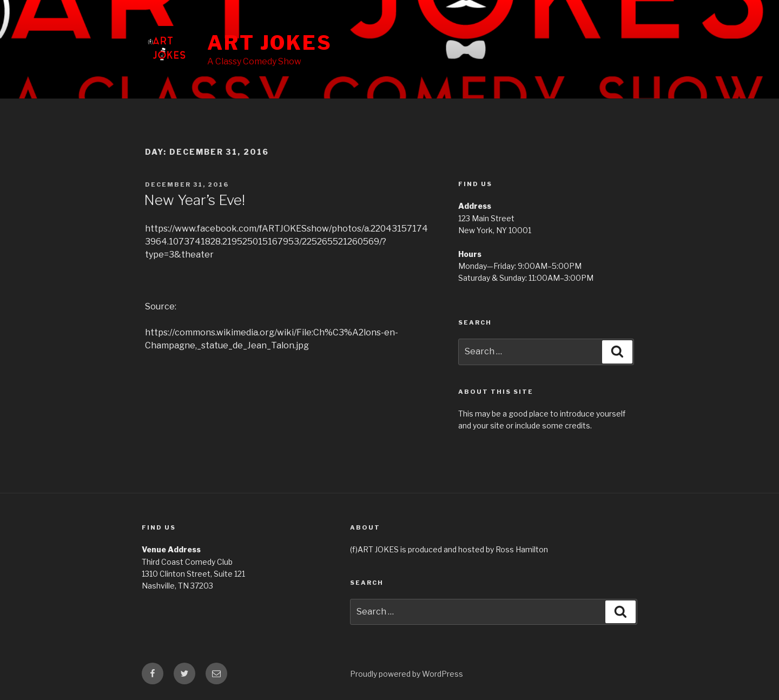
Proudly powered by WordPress (407, 674)
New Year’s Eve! (194, 200)
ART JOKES (270, 43)
